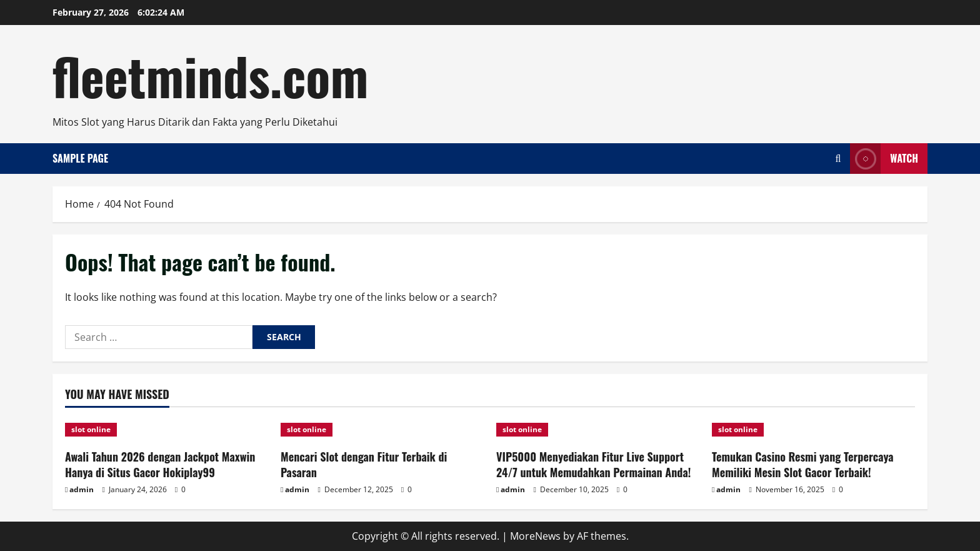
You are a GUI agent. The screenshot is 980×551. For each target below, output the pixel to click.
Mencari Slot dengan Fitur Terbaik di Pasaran (364, 464)
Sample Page (80, 158)
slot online (91, 429)
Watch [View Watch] (884, 159)
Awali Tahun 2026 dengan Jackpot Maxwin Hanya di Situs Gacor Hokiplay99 (160, 464)
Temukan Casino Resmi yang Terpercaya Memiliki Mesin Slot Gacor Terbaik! (803, 464)
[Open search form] (838, 159)
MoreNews (535, 536)
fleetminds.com (210, 75)
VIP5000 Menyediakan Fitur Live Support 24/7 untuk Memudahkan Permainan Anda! (593, 464)
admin (82, 489)
